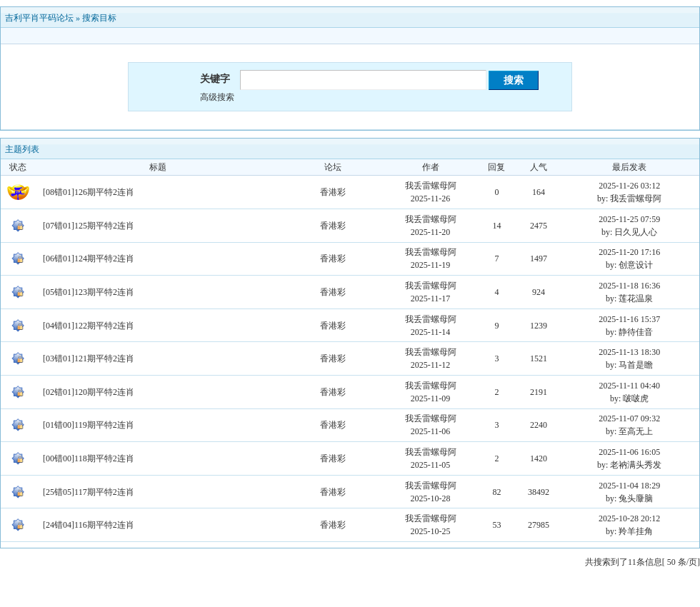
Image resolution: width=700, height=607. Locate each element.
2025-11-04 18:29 (629, 486)
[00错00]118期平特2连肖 (89, 458)
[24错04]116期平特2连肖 (89, 525)
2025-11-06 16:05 (629, 452)
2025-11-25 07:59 (629, 219)
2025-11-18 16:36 (629, 286)
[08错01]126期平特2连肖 (89, 192)
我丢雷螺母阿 (431, 186)
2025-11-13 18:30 (629, 352)
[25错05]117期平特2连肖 (89, 492)
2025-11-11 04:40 (629, 386)
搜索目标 (99, 18)
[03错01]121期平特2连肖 (89, 358)
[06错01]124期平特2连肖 (89, 259)
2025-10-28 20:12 (629, 518)
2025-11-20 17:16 (629, 252)
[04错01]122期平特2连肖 (89, 326)
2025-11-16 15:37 (629, 319)
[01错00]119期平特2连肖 (89, 425)
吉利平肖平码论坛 (39, 18)
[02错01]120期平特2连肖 (89, 392)
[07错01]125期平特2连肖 (89, 226)
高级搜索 (217, 97)
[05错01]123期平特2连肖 (89, 292)
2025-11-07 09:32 (629, 418)
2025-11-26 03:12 (629, 186)
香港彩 (333, 192)
